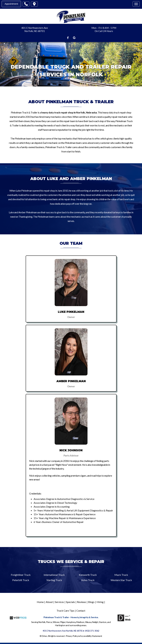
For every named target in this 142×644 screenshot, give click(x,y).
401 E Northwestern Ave (35, 28)
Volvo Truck (88, 580)
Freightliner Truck (21, 575)
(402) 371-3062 (92, 631)
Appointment (11, 4)
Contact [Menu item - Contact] (81, 611)
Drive (44, 636)
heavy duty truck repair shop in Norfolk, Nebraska (69, 112)
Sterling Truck (54, 580)
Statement (97, 636)
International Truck (54, 575)
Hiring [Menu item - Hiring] (100, 602)
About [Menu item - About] (49, 602)
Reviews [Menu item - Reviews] (82, 602)
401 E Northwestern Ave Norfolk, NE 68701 (63, 631)
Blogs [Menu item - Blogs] (91, 602)
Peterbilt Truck (21, 580)
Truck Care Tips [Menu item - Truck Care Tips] (65, 611)
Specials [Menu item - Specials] (70, 602)
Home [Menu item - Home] (40, 602)
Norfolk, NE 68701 (35, 31)
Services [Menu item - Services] (59, 602)
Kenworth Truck (88, 575)
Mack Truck (121, 575)
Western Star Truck (121, 580)
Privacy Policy (72, 636)
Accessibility (86, 636)
